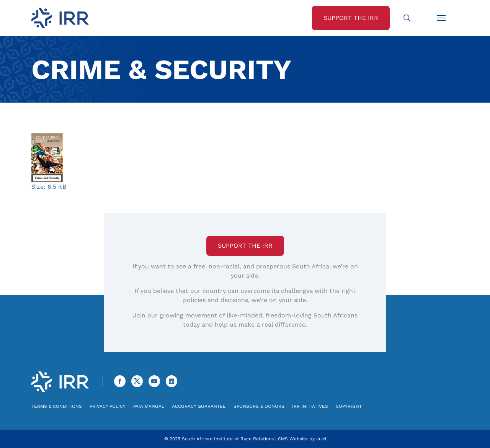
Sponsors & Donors (259, 406)
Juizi (321, 439)
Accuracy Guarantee (199, 406)
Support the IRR (245, 246)
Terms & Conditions (57, 406)
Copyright (349, 406)
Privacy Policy (108, 406)
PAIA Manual (149, 406)
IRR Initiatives (310, 406)
